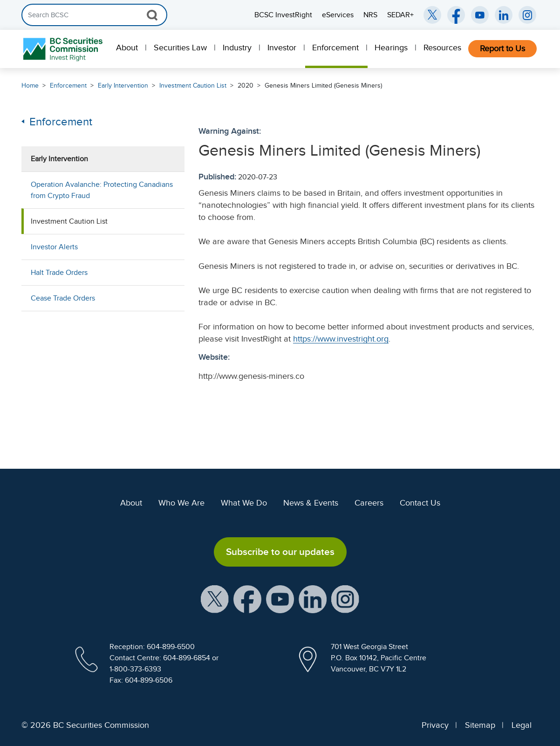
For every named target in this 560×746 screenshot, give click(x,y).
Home (30, 86)
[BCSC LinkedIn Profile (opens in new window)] (313, 599)
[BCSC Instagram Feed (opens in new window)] (527, 15)
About (127, 48)
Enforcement (335, 48)
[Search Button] (152, 15)
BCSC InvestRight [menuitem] (283, 15)
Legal (522, 725)
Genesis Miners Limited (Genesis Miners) (323, 86)
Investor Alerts (54, 247)
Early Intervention (123, 86)
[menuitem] (128, 49)
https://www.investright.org (341, 339)
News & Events (311, 503)
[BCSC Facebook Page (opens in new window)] (456, 15)
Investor (282, 48)
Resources (442, 48)
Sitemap (480, 725)
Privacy (435, 725)
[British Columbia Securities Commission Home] (64, 49)
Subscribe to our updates (280, 552)
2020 (246, 86)
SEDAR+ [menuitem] (400, 15)
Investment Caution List (193, 86)
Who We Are (181, 503)
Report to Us (502, 48)
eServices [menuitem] (338, 15)
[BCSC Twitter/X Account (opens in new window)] (432, 15)
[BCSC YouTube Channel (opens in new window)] (480, 15)
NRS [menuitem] (370, 15)
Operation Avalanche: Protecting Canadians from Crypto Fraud (102, 190)
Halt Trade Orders (59, 273)
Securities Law (180, 48)
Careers (369, 503)
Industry (237, 48)
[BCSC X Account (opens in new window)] (215, 599)
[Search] (94, 15)
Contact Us (420, 503)
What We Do (244, 503)
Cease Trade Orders (63, 298)
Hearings (391, 48)
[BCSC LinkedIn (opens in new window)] (504, 15)
